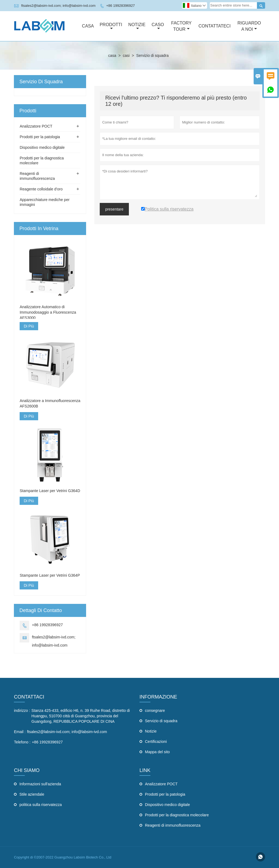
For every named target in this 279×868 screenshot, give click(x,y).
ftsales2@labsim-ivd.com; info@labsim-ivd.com (58, 6)
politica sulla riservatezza (41, 805)
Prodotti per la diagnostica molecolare (177, 815)
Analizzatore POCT (36, 126)
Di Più (29, 326)
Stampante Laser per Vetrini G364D (50, 491)
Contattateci (214, 26)
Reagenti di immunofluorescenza (173, 825)
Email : (20, 732)
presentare (114, 209)
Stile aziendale (32, 794)
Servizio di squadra (161, 721)
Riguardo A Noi (249, 26)
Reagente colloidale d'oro (41, 189)
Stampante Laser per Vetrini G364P (50, 575)
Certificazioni (156, 742)
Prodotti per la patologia (40, 137)
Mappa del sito (157, 752)
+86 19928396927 (121, 6)
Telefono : (22, 742)
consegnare (155, 711)
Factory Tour (181, 26)
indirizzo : (22, 711)
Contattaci (29, 697)
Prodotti (111, 26)
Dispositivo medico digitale (42, 147)
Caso (158, 26)
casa (112, 55)
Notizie (137, 26)
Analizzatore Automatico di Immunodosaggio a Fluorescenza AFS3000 (48, 312)
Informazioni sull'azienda (40, 784)
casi (126, 55)
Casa (88, 26)
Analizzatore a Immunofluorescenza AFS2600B (50, 403)
